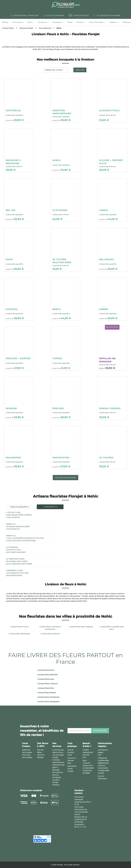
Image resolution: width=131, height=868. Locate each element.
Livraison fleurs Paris (46, 670)
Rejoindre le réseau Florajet (72, 769)
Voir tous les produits (65, 478)
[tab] (6, 22)
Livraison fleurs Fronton (19, 627)
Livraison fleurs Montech (50, 634)
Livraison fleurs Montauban (19, 634)
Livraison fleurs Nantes (47, 693)
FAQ (84, 757)
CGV (100, 755)
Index (70, 755)
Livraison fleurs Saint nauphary (81, 627)
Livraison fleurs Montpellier (48, 702)
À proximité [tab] (50, 507)
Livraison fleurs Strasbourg (48, 697)
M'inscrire (100, 731)
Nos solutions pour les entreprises (58, 775)
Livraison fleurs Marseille (48, 675)
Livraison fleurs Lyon (46, 679)
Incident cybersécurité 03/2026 (88, 752)
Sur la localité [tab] (19, 507)
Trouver (80, 70)
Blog (69, 763)
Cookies (101, 773)
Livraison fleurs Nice (46, 688)
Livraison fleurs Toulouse (48, 684)
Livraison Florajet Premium (56, 782)
